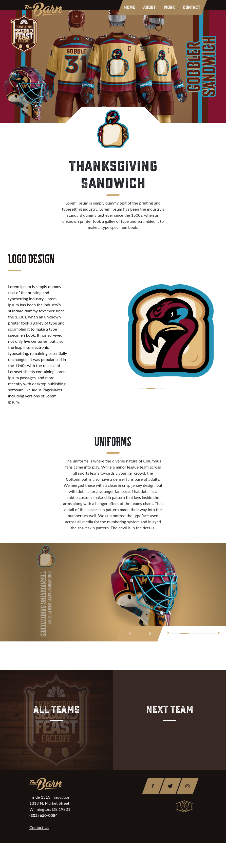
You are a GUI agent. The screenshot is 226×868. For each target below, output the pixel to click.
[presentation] (130, 634)
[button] (142, 389)
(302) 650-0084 (43, 815)
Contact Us (39, 827)
